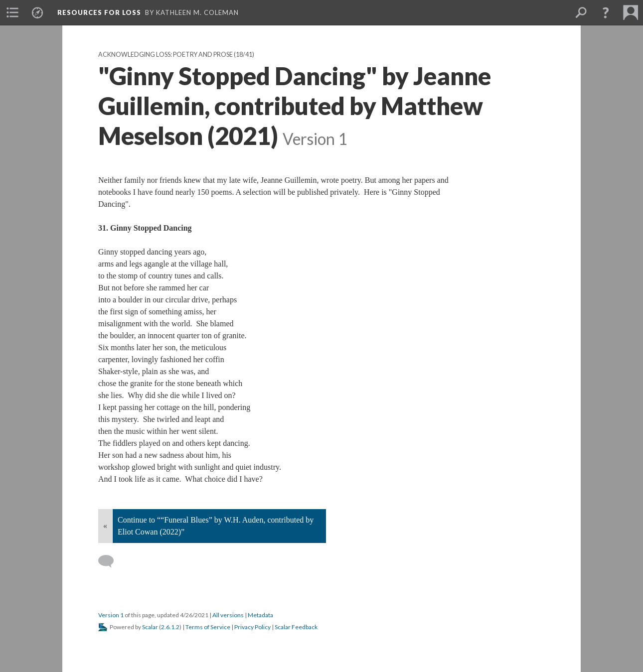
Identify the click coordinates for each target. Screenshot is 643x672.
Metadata (260, 615)
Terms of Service (208, 627)
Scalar (150, 627)
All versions (228, 615)
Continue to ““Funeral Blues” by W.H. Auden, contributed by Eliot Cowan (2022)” (216, 526)
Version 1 (111, 615)
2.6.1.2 (170, 627)
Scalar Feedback (296, 627)
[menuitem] (12, 12)
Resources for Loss (99, 12)
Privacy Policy (252, 627)
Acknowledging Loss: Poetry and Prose (165, 55)
